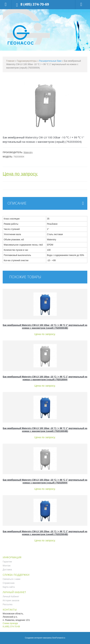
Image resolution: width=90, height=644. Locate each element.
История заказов (11, 601)
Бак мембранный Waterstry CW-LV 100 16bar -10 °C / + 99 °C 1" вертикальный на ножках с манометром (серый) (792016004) (45, 378)
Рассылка (8, 604)
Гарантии (7, 562)
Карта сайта (9, 587)
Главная (10, 61)
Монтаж (7, 566)
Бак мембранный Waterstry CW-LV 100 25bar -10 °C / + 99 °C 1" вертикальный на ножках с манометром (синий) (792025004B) (45, 533)
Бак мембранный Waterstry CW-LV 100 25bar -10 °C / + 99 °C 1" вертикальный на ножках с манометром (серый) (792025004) (45, 481)
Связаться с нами (11, 579)
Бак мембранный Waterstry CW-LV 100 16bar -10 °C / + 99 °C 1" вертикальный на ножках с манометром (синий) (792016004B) (45, 430)
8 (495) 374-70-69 (35, 4)
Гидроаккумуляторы (27, 61)
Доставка (7, 570)
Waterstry (28, 152)
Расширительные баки (51, 61)
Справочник (9, 583)
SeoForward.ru (59, 638)
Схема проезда (10, 623)
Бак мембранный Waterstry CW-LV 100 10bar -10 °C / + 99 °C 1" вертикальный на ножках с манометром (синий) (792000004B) (45, 327)
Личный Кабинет (11, 597)
